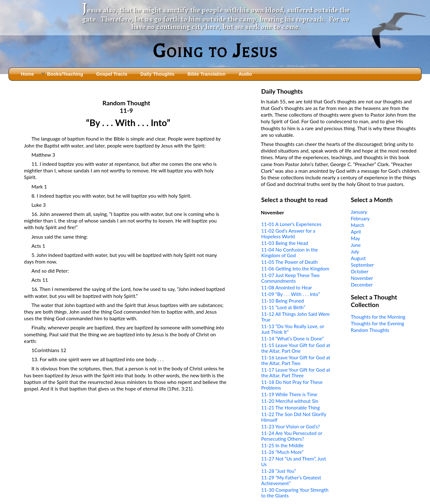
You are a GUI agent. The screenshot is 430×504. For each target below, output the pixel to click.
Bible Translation (206, 74)
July (355, 252)
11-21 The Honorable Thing (291, 408)
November (362, 278)
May (355, 238)
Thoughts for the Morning (378, 317)
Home (27, 74)
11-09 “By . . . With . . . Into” (291, 294)
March (358, 225)
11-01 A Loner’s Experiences (291, 224)
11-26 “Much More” (282, 452)
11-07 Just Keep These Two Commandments (291, 278)
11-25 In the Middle (282, 445)
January (359, 212)
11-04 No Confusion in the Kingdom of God (290, 252)
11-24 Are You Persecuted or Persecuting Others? (292, 436)
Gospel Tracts (112, 74)
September (362, 265)
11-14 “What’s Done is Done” (293, 339)
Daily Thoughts (157, 74)
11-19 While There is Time (289, 394)
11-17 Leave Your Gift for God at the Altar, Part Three (296, 373)
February (360, 218)
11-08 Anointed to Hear (287, 287)
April (356, 232)
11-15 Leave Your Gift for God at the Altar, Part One (296, 348)
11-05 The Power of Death (290, 262)
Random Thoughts (370, 330)
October (360, 271)
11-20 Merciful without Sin (290, 401)
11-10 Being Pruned (283, 301)
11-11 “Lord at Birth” (283, 307)
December (362, 285)
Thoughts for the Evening (378, 323)
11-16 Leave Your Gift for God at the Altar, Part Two (296, 360)
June (356, 245)
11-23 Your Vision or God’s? (291, 426)
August (358, 258)
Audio (245, 74)
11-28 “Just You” (279, 471)
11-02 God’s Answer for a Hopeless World (288, 234)
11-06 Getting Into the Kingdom (295, 269)
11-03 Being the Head (285, 243)
